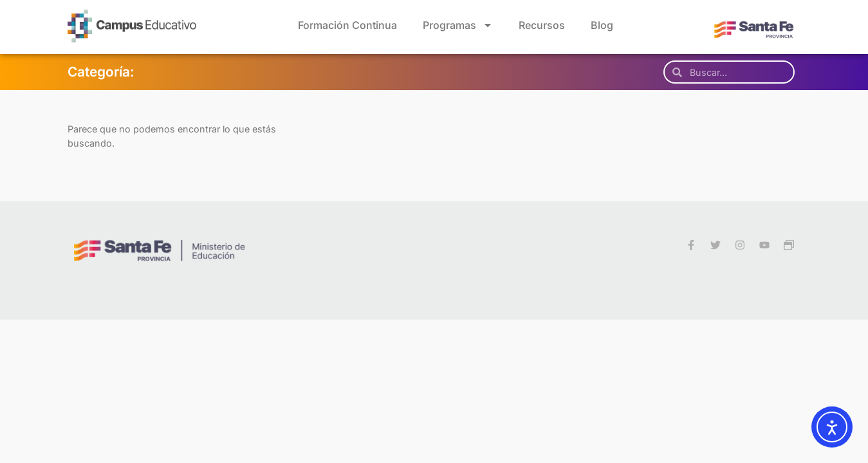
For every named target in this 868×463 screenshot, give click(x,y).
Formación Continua (347, 25)
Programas (458, 25)
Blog (602, 25)
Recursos (542, 25)
